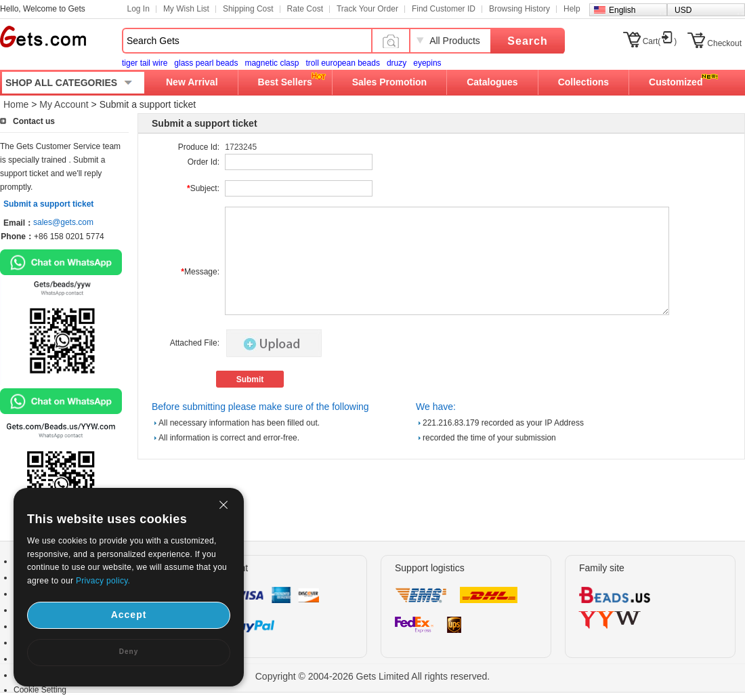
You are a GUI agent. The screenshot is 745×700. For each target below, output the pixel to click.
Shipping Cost (248, 9)
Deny (129, 652)
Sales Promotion (389, 82)
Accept (129, 615)
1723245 (241, 147)
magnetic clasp (272, 63)
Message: (200, 272)
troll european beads (342, 63)
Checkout (724, 43)
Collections (583, 82)
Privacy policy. (103, 581)
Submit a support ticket (48, 204)
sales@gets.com (63, 222)
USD (683, 10)
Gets (43, 37)
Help (572, 9)
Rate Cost (305, 9)
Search (527, 41)
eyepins (427, 63)
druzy (397, 63)
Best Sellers (285, 82)
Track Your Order (367, 9)
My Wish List (186, 9)
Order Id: (204, 162)
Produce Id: (199, 147)
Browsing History (519, 9)
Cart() (660, 41)
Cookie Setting (40, 690)
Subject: (203, 188)
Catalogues (492, 82)
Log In (139, 9)
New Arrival (192, 82)
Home (16, 104)
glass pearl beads (206, 63)
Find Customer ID (444, 9)
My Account (64, 104)
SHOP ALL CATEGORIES (61, 83)
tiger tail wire (145, 63)
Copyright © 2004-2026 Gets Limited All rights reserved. (373, 676)
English (622, 10)
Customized (676, 82)
